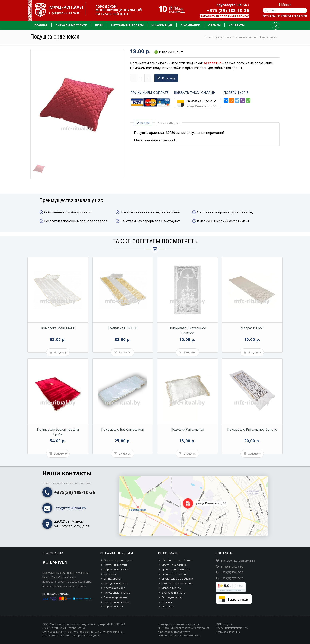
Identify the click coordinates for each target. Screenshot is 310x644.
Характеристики (169, 122)
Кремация (110, 574)
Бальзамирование (116, 597)
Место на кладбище (174, 565)
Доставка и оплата (173, 593)
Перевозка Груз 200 (116, 569)
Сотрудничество (172, 597)
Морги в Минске (172, 588)
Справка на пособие (174, 574)
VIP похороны (112, 579)
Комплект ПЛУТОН (123, 328)
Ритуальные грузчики (118, 593)
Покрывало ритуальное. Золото (252, 429)
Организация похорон (118, 560)
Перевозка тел (113, 606)
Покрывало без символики (123, 429)
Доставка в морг (114, 588)
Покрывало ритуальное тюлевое (187, 330)
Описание (143, 122)
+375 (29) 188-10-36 (228, 10)
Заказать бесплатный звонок (224, 16)
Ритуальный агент (115, 565)
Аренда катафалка (116, 583)
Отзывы (167, 602)
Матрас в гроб (252, 328)
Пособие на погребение (177, 560)
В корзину (166, 78)
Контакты (168, 606)
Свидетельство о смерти (177, 579)
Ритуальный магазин (117, 602)
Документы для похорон (177, 583)
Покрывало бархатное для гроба (58, 432)
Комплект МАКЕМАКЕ (58, 328)
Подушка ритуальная (187, 429)
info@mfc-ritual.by (70, 508)
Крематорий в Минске (176, 569)
